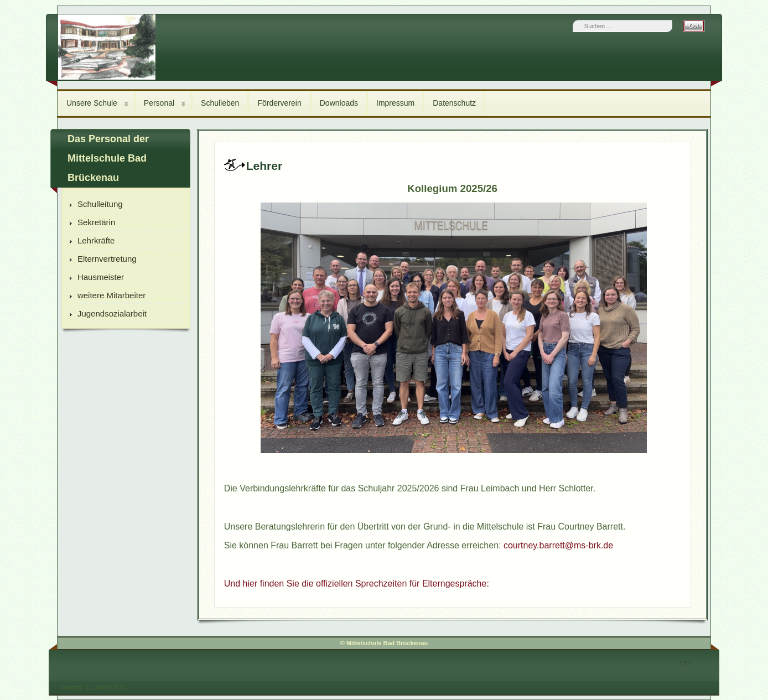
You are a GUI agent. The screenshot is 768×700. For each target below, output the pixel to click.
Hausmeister (101, 277)
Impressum (395, 103)
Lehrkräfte (96, 240)
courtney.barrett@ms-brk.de (558, 545)
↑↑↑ (685, 663)
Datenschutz (454, 103)
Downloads (339, 103)
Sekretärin (96, 222)
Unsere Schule (92, 103)
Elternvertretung (107, 259)
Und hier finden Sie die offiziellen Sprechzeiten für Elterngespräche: (357, 584)
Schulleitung (100, 204)
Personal (159, 103)
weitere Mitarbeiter (111, 295)
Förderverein (279, 103)
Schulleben (220, 103)
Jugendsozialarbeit (112, 313)
